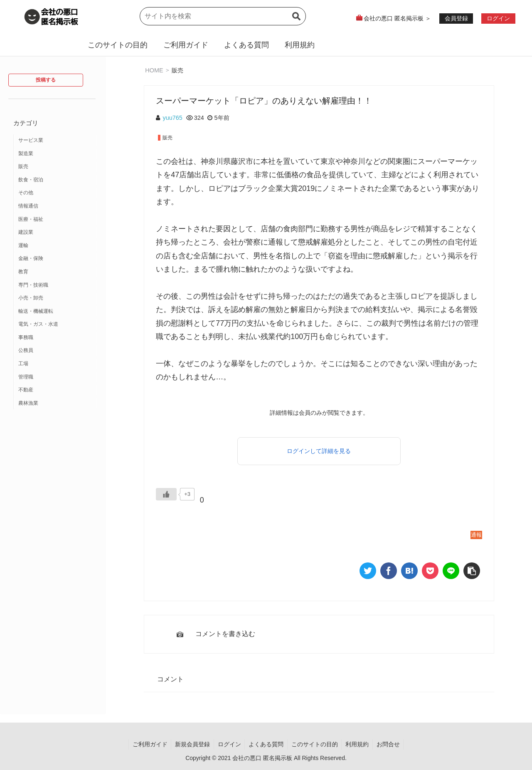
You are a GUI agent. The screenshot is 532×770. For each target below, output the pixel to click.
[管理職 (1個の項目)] (56, 377)
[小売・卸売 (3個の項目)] (56, 298)
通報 (476, 535)
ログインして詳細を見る (319, 451)
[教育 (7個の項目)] (56, 272)
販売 (177, 70)
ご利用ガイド (186, 45)
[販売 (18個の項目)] (56, 167)
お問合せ (391, 744)
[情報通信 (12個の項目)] (56, 206)
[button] (296, 21)
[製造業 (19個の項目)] (56, 154)
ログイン (228, 744)
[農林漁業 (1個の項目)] (56, 404)
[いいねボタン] (166, 494)
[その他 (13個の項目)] (56, 193)
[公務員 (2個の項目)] (56, 351)
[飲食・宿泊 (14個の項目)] (56, 180)
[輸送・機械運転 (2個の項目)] (56, 312)
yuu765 (173, 118)
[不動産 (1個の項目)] (56, 390)
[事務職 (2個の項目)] (56, 338)
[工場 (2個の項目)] (56, 364)
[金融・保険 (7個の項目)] (56, 259)
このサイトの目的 (118, 45)
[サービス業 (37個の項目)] (56, 141)
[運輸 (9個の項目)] (56, 246)
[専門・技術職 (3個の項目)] (56, 285)
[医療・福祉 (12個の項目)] (56, 220)
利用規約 (300, 45)
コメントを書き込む (225, 634)
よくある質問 (246, 45)
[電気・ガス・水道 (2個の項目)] (56, 324)
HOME (154, 70)
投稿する (46, 80)
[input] (223, 16)
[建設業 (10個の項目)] (56, 233)
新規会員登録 (190, 744)
